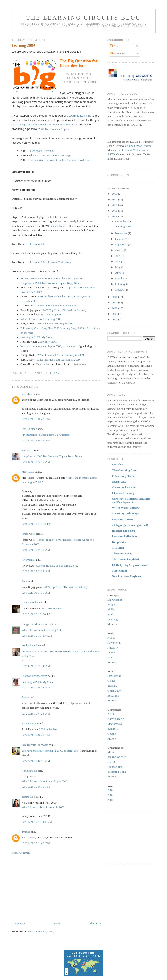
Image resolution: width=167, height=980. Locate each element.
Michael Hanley (31, 645)
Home (57, 923)
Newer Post (18, 923)
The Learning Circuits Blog (84, 18)
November (122, 233)
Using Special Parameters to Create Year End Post (47, 124)
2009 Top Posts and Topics (54, 129)
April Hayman (30, 723)
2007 (115, 302)
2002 (115, 319)
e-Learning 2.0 (36, 244)
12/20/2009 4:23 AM (36, 714)
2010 (115, 211)
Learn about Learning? (41, 151)
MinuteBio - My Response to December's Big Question (52, 278)
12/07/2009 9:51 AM (36, 550)
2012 (115, 199)
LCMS (111, 652)
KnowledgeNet (116, 719)
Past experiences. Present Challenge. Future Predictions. (60, 160)
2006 (115, 308)
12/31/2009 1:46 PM (36, 843)
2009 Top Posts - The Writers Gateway (65, 310)
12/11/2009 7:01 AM (36, 593)
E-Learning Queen (123, 476)
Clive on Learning (123, 493)
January (120, 290)
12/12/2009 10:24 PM (37, 614)
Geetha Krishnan (31, 602)
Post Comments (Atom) (41, 931)
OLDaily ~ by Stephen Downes (130, 565)
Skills (111, 609)
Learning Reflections (125, 536)
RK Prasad (28, 560)
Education (113, 696)
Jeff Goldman (29, 429)
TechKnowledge (117, 757)
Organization (115, 691)
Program (112, 604)
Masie (111, 752)
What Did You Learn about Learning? (50, 155)
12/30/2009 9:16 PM (36, 787)
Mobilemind (119, 571)
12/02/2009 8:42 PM (36, 440)
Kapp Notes (119, 542)
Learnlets (118, 464)
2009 (115, 216)
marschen (27, 394)
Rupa (24, 581)
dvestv (25, 697)
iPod (110, 657)
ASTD (111, 154)
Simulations (114, 676)
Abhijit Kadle (29, 771)
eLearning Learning (79, 116)
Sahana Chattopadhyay (35, 676)
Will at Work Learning (126, 508)
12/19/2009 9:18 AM (36, 688)
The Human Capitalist (125, 559)
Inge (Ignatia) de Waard (35, 745)
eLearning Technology (125, 513)
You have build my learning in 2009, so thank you (49, 346)
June (118, 261)
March (119, 278)
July (118, 256)
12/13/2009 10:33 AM (37, 636)
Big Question (115, 600)
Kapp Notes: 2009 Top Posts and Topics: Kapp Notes (50, 283)
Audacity (113, 648)
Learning (113, 619)
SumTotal (113, 729)
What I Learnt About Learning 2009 (41, 319)
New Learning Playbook (127, 576)
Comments (118, 54)
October (120, 239)
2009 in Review (47, 342)
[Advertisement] (48, 888)
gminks (26, 832)
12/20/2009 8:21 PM (36, 735)
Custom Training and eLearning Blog (56, 306)
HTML (111, 638)
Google (112, 734)
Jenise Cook (28, 534)
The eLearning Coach (125, 470)
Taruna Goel (28, 797)
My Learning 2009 (52, 314)
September (122, 245)
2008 (115, 297)
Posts (115, 46)
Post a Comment (21, 853)
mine (47, 364)
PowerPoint (114, 643)
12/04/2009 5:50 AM (36, 462)
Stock (111, 614)
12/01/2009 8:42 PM (36, 419)
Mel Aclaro (28, 472)
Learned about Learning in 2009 (55, 324)
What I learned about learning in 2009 (58, 360)
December (121, 221)
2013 (115, 194)
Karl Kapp (28, 450)
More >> (112, 624)
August (120, 250)
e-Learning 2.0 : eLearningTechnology (50, 262)
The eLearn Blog (122, 553)
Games (111, 681)
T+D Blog (118, 548)
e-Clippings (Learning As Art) (130, 525)
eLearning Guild (117, 772)
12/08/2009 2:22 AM (36, 571)
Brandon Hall (115, 767)
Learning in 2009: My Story (36, 337)
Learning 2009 (23, 46)
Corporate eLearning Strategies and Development (131, 500)
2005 (115, 314)
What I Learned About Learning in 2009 (61, 355)
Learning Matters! (123, 519)
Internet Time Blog (124, 531)
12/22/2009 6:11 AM (36, 761)
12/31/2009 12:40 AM (37, 822)
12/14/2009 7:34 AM (36, 666)
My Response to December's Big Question (46, 435)
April (119, 273)
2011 (115, 205)
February (121, 284)
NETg (111, 714)
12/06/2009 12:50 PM (37, 524)
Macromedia (115, 724)
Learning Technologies (135, 150)
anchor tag (57, 226)
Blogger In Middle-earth (35, 624)
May (118, 267)
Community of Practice (138, 146)
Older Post (95, 923)
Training (112, 686)
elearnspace (119, 482)
